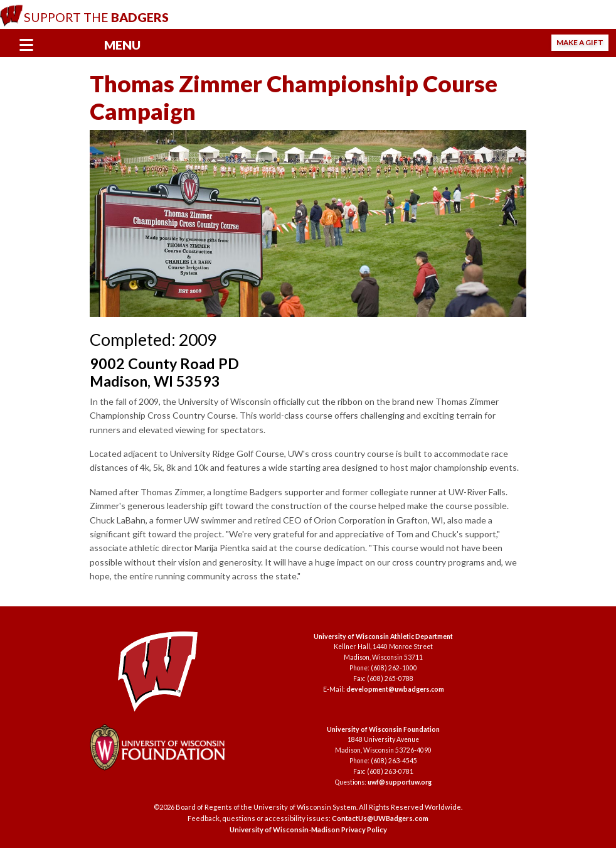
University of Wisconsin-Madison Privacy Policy (308, 829)
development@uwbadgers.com (395, 689)
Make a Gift (580, 42)
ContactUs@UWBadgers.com (380, 818)
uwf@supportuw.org (400, 782)
